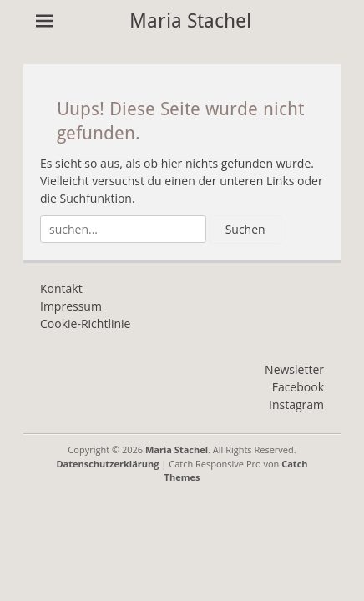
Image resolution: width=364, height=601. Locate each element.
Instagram (296, 404)
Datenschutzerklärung (107, 464)
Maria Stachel (190, 21)
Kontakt (61, 288)
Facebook (298, 387)
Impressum (71, 306)
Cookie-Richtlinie (85, 323)
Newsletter (294, 369)
